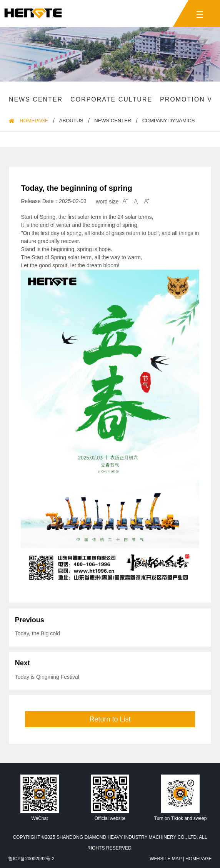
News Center (36, 99)
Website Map (166, 859)
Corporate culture (111, 99)
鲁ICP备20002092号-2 (31, 859)
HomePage (34, 121)
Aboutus (71, 121)
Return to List (110, 719)
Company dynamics (169, 121)
